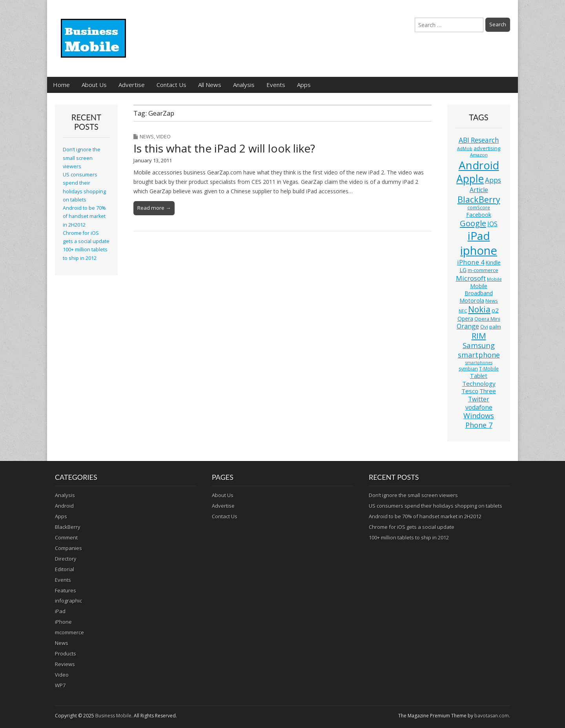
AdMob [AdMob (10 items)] (465, 148)
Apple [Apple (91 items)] (470, 179)
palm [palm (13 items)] (495, 327)
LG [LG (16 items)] (463, 270)
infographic (68, 601)
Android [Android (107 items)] (479, 165)
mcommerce (69, 632)
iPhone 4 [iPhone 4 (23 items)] (471, 262)
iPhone (63, 622)
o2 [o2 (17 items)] (495, 310)
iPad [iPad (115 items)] (479, 236)
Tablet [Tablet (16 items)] (479, 376)
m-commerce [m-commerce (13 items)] (483, 270)
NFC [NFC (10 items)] (463, 311)
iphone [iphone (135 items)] (479, 251)
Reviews (65, 664)
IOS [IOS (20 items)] (492, 224)
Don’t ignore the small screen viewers (82, 158)
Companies (68, 548)
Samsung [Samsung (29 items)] (479, 345)
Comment (66, 537)
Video (163, 136)
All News (210, 85)
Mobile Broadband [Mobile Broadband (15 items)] (479, 290)
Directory (66, 559)
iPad (60, 611)
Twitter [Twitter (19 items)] (479, 399)
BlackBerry (68, 527)
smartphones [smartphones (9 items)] (479, 363)
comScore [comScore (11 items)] (479, 208)
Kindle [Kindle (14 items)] (493, 262)
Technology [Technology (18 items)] (479, 383)
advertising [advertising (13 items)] (487, 148)
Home (61, 85)
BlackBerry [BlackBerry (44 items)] (479, 199)
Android (64, 506)
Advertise (132, 85)
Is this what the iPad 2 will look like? (224, 148)
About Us (94, 85)
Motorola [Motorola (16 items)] (472, 300)
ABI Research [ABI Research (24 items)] (479, 140)
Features (66, 590)
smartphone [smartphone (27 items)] (479, 355)
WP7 (60, 685)
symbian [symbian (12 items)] (468, 369)
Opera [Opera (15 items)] (465, 319)
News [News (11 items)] (492, 301)
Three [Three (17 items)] (488, 391)
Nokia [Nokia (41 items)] (479, 309)
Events (276, 85)
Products (66, 654)
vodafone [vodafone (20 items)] (479, 407)
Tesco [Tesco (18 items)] (470, 391)
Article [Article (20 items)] (479, 190)
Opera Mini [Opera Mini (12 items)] (487, 319)
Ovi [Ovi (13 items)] (484, 327)
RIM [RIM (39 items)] (479, 336)
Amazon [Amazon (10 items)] (479, 155)
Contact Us (171, 85)
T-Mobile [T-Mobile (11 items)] (489, 369)
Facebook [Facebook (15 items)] (479, 215)
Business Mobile (113, 716)
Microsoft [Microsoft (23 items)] (471, 278)
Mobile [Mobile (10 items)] (494, 279)
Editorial (65, 569)
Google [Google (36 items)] (473, 223)
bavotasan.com (492, 716)
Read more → (154, 208)
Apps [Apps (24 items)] (493, 180)
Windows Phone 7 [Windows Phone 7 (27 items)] (479, 420)
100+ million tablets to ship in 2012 (409, 537)
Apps (304, 85)
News (147, 136)
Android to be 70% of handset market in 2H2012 (84, 216)
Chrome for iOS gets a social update (412, 527)
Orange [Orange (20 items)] (468, 326)
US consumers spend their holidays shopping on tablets (436, 506)
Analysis (244, 85)
